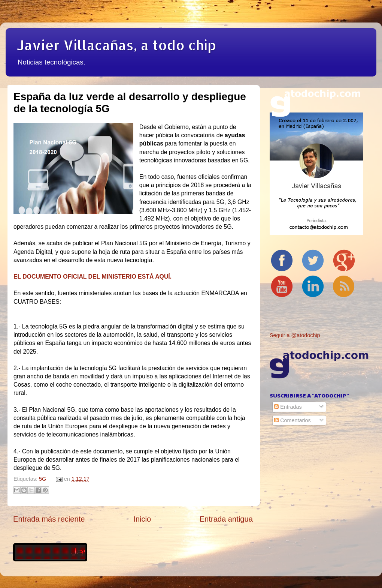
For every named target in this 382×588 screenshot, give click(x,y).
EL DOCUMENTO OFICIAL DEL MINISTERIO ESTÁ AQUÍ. (93, 277)
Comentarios (292, 420)
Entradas (288, 407)
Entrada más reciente (49, 519)
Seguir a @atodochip (295, 335)
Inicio (142, 519)
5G (43, 479)
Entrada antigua (226, 519)
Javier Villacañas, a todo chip (116, 45)
